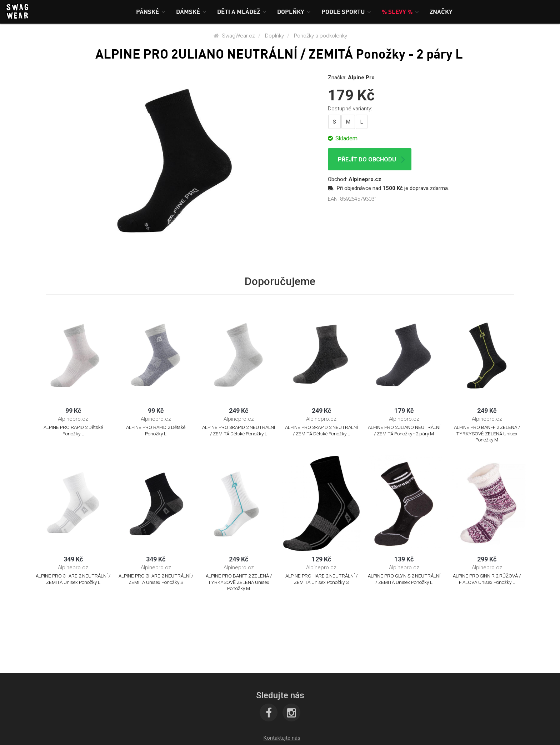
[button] (151, 12)
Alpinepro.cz (365, 179)
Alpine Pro (361, 77)
